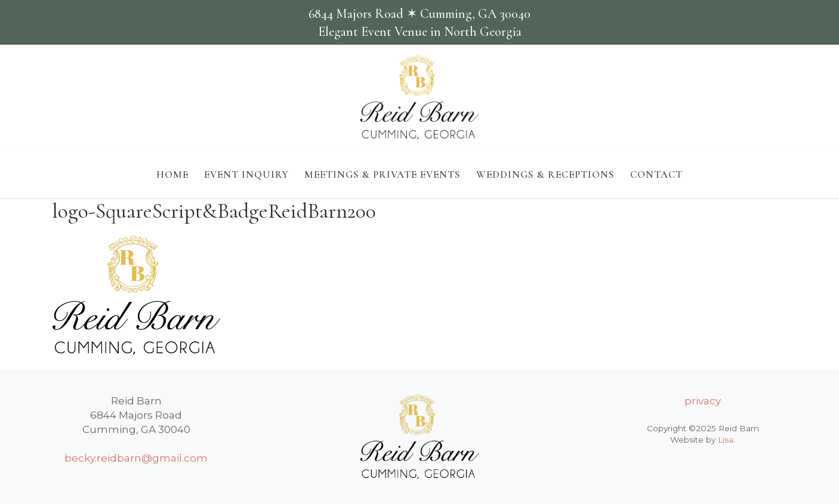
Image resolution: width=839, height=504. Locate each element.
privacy (703, 401)
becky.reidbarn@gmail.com (136, 458)
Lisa (726, 440)
